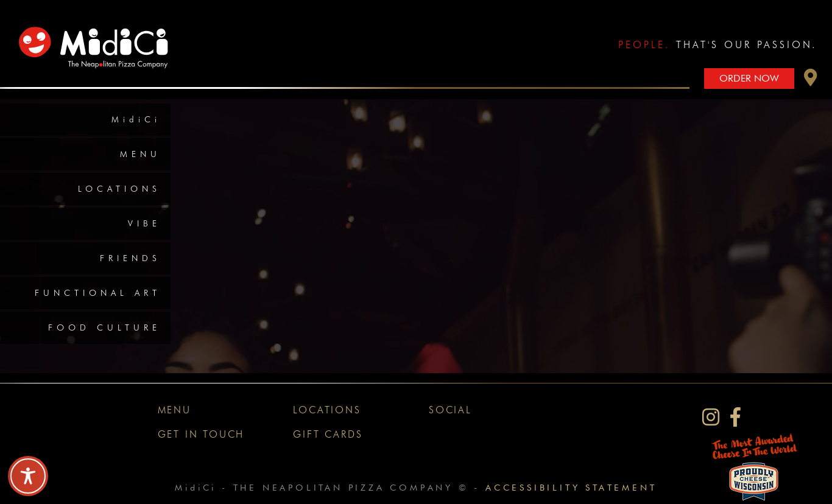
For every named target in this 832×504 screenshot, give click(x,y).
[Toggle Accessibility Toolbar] (28, 476)
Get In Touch (201, 434)
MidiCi (136, 119)
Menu (140, 154)
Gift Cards (328, 434)
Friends (130, 258)
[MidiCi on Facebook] (735, 417)
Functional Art (98, 293)
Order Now (749, 78)
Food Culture (104, 327)
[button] (811, 81)
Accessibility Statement (571, 487)
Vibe (144, 223)
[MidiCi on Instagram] (711, 417)
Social (450, 410)
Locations (119, 189)
